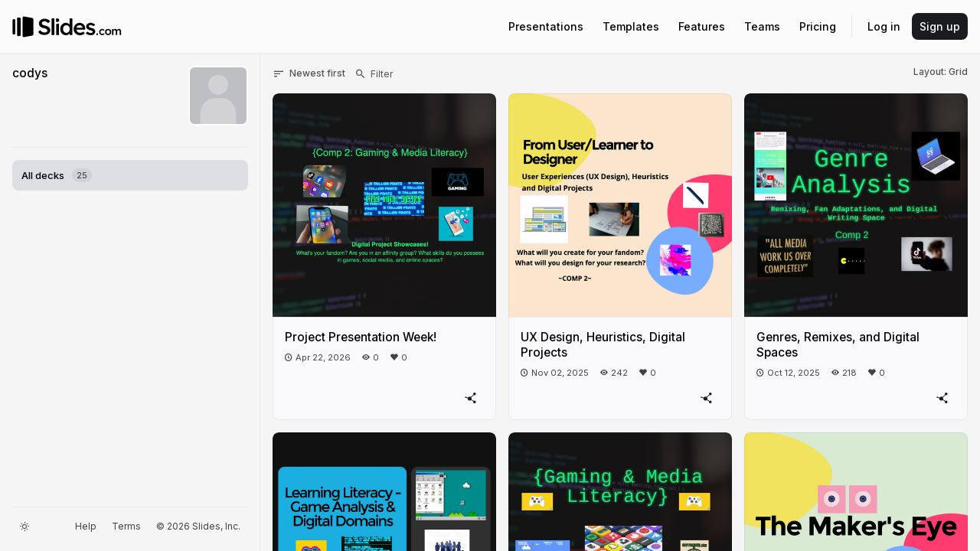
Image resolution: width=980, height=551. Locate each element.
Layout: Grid (941, 72)
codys (30, 73)
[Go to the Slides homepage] (23, 27)
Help (86, 526)
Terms (126, 526)
